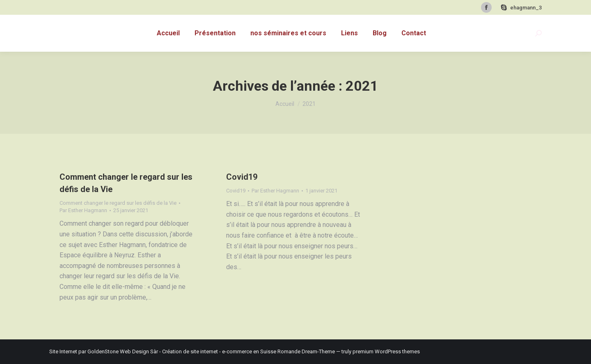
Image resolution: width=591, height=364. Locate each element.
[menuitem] (168, 33)
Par (83, 210)
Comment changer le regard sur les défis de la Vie (118, 203)
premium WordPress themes (386, 351)
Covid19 (242, 177)
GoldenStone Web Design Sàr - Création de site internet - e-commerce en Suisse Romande (194, 351)
